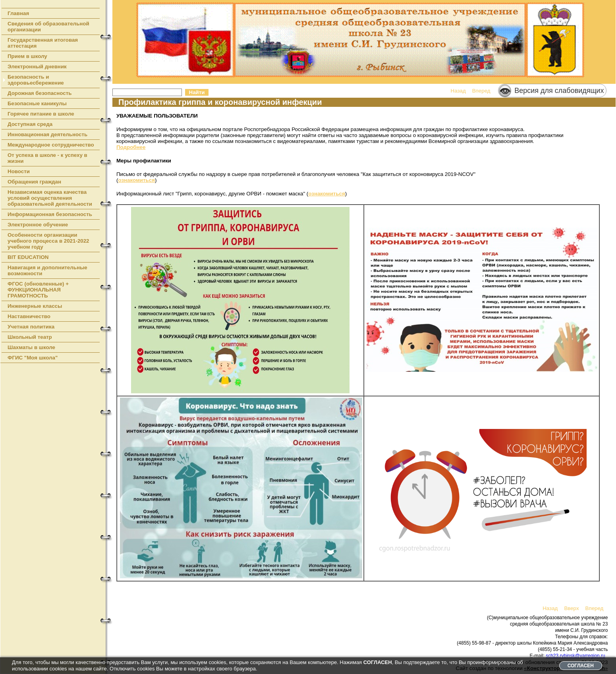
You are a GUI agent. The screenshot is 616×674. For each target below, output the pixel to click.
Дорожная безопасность (40, 93)
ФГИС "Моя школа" (33, 358)
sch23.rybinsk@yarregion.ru (575, 656)
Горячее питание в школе (41, 114)
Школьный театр (30, 337)
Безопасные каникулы (37, 103)
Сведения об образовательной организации (48, 27)
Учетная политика (31, 327)
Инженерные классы (35, 306)
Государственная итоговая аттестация (43, 43)
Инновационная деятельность (47, 134)
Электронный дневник (37, 67)
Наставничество (29, 316)
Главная (18, 13)
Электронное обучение (38, 225)
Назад (458, 91)
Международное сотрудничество (51, 145)
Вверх (571, 608)
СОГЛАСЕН (581, 666)
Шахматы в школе (31, 347)
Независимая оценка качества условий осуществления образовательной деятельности (50, 198)
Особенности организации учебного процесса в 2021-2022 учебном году (48, 241)
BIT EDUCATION (28, 257)
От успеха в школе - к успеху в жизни (47, 158)
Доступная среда (30, 124)
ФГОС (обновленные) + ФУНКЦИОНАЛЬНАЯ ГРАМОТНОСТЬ (38, 290)
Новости (19, 171)
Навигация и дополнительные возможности (47, 270)
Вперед (481, 91)
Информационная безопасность (50, 214)
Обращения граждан (34, 182)
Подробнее (131, 147)
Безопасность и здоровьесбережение (36, 80)
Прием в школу (27, 56)
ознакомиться (136, 180)
